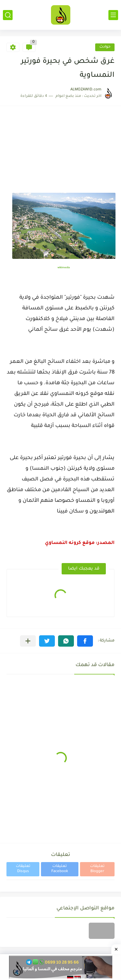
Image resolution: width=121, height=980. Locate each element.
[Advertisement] (60, 153)
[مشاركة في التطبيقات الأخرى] (28, 641)
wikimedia (64, 268)
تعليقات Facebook (60, 869)
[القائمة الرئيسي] (113, 15)
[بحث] (8, 15)
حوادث (105, 47)
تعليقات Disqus (23, 869)
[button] (85, 641)
